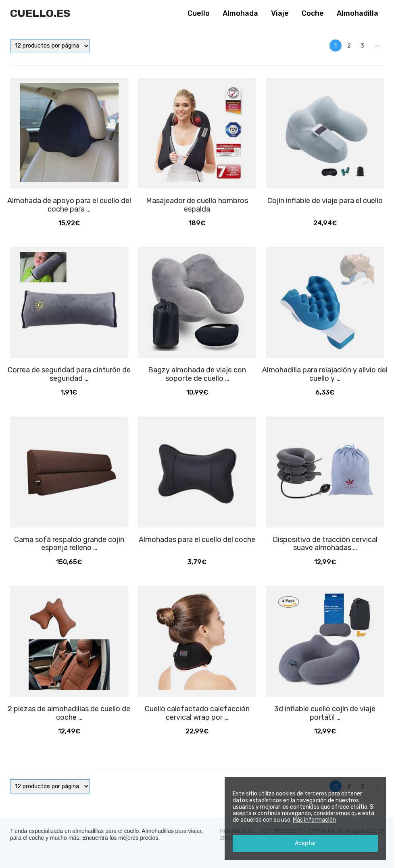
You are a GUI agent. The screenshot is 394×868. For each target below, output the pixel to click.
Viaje (280, 13)
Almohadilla (358, 13)
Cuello (199, 13)
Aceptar (305, 843)
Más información (314, 820)
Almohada (240, 13)
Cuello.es (40, 13)
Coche (313, 13)
